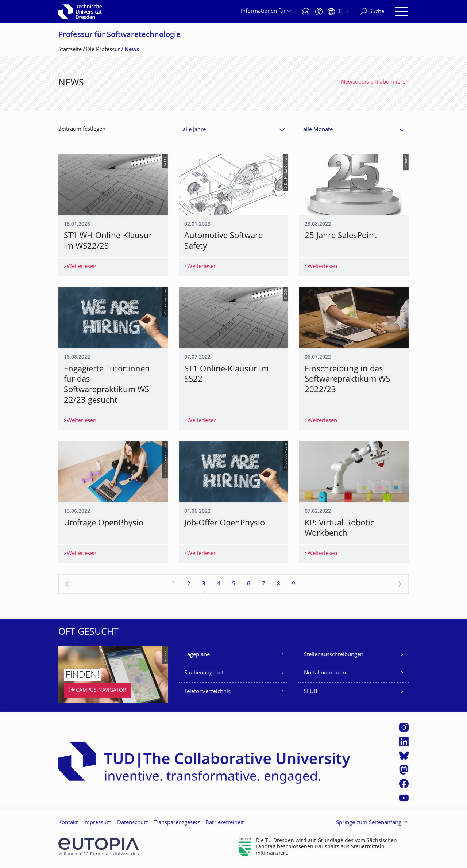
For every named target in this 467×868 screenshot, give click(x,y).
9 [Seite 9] (294, 584)
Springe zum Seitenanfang (369, 823)
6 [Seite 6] (249, 584)
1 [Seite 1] (174, 584)
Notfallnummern (325, 673)
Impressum (97, 823)
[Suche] (372, 12)
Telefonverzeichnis (207, 692)
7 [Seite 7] (264, 584)
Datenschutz (133, 823)
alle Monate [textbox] (318, 130)
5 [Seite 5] (234, 584)
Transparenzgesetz (177, 823)
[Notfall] (306, 12)
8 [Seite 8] (279, 584)
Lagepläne (197, 655)
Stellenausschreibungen (334, 655)
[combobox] (233, 130)
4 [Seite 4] (219, 584)
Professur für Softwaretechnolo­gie (119, 35)
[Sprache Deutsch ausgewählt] (338, 12)
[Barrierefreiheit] (319, 12)
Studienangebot (204, 673)
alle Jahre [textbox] (194, 130)
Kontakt (68, 823)
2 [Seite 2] (189, 584)
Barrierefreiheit (225, 823)
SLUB (311, 692)
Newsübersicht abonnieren (375, 82)
